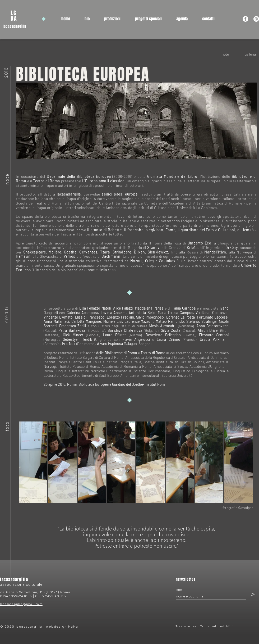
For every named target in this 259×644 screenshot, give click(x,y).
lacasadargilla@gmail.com (21, 604)
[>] (253, 594)
